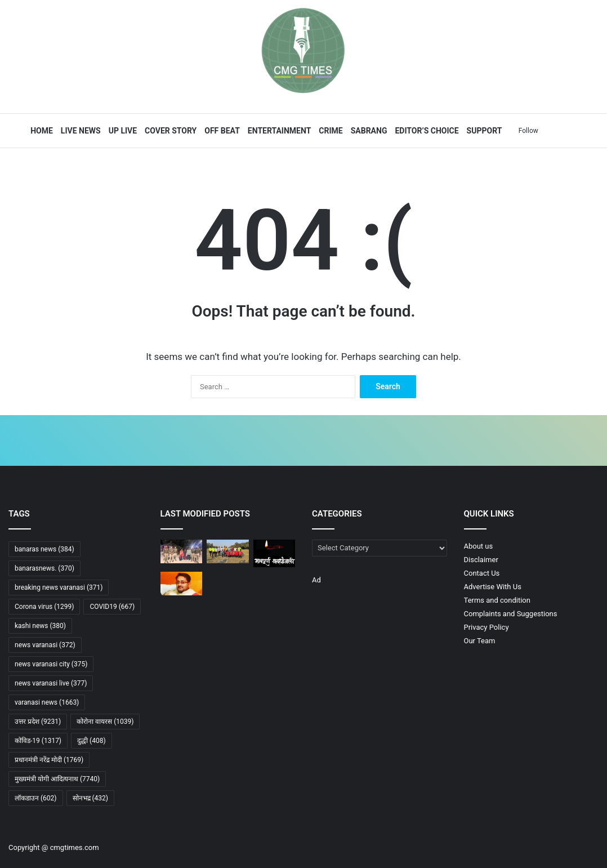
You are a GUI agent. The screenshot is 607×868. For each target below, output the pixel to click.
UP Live (121, 131)
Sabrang (367, 131)
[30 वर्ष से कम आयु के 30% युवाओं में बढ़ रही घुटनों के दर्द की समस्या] (275, 584)
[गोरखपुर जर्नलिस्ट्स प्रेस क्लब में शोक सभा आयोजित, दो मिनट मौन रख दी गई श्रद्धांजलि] (275, 553)
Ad (316, 580)
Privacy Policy (487, 627)
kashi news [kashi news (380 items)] (40, 626)
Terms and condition (497, 600)
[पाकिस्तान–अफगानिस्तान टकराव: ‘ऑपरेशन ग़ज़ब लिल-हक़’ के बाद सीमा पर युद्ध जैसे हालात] (275, 612)
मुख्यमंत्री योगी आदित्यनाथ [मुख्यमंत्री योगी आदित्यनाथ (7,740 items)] (57, 779)
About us (479, 546)
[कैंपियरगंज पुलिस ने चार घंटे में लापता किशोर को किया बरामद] (182, 551)
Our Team (480, 641)
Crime (329, 131)
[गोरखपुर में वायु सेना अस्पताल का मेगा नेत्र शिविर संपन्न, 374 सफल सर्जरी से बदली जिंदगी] (228, 584)
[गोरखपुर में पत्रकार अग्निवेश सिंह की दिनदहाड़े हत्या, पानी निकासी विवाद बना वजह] (182, 584)
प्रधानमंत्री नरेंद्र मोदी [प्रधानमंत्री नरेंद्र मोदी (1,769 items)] (49, 760)
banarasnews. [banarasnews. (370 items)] (44, 568)
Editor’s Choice (425, 131)
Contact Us (482, 573)
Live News (80, 131)
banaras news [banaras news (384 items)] (44, 549)
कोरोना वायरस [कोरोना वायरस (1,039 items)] (105, 722)
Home (41, 131)
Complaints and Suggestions (511, 614)
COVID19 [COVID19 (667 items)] (112, 607)
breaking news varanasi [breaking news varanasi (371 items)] (59, 587)
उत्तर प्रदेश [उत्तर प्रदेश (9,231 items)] (38, 722)
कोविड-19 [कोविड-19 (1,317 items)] (38, 741)
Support (483, 131)
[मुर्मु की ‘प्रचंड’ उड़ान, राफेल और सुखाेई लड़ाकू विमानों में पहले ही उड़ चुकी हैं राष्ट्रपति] (182, 612)
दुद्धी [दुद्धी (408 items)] (92, 741)
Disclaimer (481, 560)
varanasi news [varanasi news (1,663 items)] (47, 702)
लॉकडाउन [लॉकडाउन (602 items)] (36, 798)
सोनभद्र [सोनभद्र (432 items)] (91, 798)
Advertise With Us (493, 587)
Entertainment (278, 131)
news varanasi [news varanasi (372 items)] (45, 645)
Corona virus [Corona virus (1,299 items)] (44, 607)
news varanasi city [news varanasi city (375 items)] (51, 664)
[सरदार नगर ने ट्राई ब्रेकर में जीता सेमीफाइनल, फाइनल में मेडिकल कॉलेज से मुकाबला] (228, 551)
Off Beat (221, 131)
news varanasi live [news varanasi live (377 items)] (51, 683)
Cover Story (169, 131)
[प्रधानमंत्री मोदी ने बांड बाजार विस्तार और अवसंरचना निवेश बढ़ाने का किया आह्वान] (228, 612)
